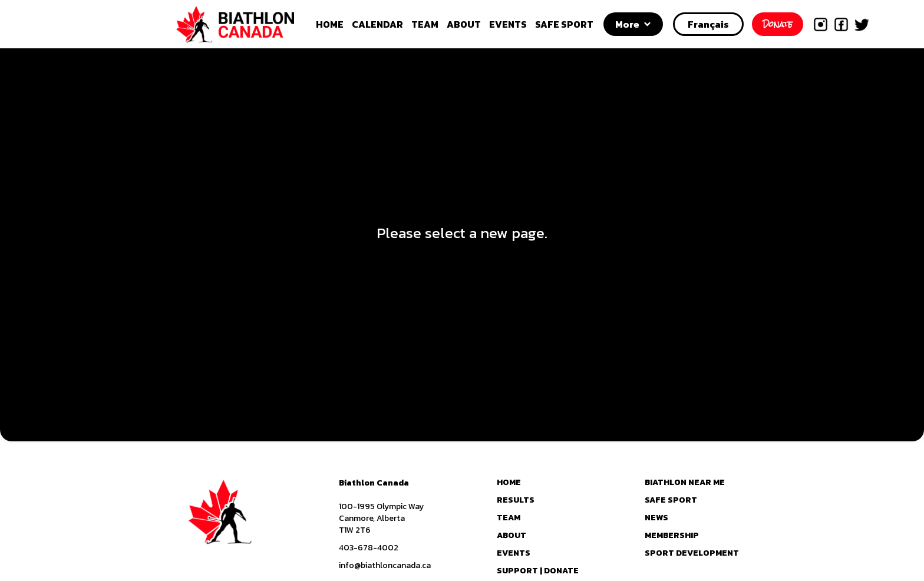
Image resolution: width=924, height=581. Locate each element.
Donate (778, 24)
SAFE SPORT (564, 24)
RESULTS (516, 500)
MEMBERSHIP (672, 536)
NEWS (656, 518)
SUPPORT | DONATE (538, 571)
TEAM (425, 24)
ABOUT (464, 24)
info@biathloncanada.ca (385, 566)
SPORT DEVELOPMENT (692, 553)
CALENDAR (377, 24)
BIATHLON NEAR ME (685, 483)
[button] (633, 24)
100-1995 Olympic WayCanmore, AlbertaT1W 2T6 (381, 519)
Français (708, 24)
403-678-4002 (369, 548)
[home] (248, 24)
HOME (330, 24)
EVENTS (508, 24)
